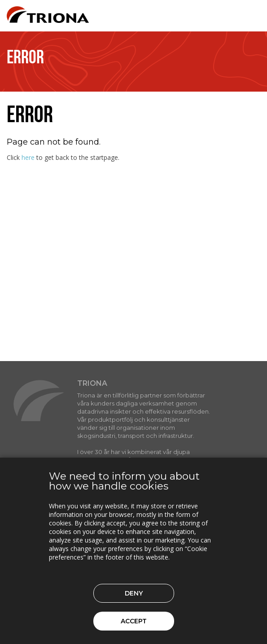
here (28, 157)
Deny (134, 593)
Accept (134, 621)
